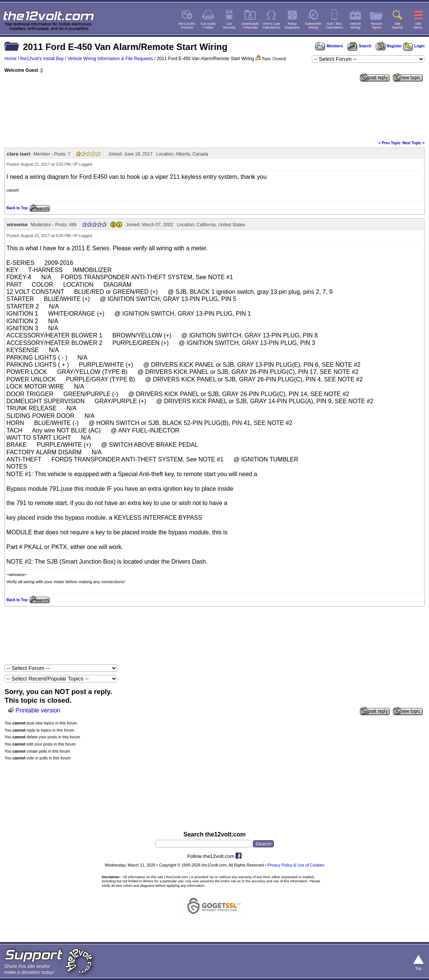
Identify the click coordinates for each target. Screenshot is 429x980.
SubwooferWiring (313, 26)
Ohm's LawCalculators (271, 26)
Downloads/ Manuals (250, 26)
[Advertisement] (214, 110)
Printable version (38, 710)
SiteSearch (397, 26)
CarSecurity (229, 26)
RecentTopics (376, 26)
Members (329, 46)
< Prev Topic (390, 143)
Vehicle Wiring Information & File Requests (110, 59)
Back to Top (17, 208)
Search (359, 46)
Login (414, 46)
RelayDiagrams (292, 26)
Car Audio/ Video (208, 26)
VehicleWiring (355, 26)
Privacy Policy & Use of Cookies (296, 865)
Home (11, 59)
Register (389, 46)
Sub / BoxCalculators (335, 26)
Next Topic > (413, 143)
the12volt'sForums (187, 26)
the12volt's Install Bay (42, 59)
